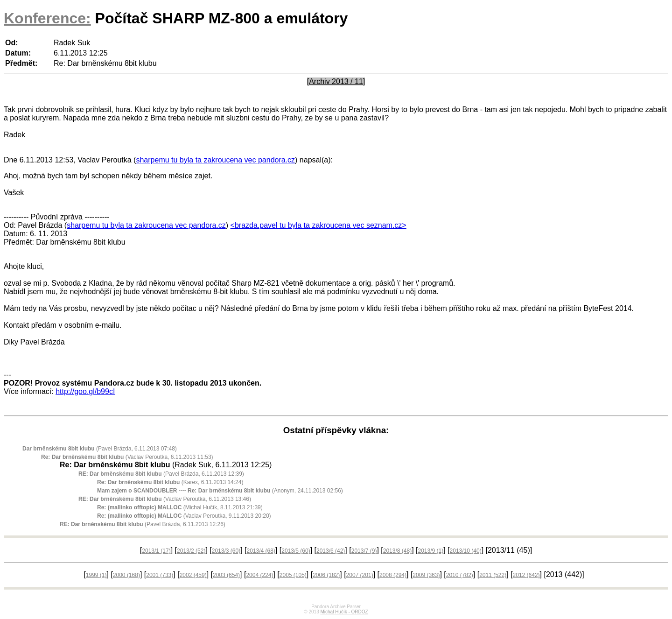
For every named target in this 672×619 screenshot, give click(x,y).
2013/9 (431, 551)
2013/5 (296, 551)
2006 (326, 575)
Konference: (47, 18)
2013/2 (191, 551)
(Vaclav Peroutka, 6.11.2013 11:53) (127, 457)
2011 (493, 575)
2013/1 (156, 551)
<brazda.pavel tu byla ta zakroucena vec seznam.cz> (318, 225)
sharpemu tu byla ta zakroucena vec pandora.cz (215, 160)
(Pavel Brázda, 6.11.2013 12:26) (143, 524)
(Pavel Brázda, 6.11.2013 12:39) (161, 474)
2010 (460, 575)
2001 (160, 575)
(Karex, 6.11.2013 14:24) (170, 482)
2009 (426, 575)
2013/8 (397, 551)
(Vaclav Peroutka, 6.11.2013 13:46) (165, 499)
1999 (96, 575)
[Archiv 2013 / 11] (336, 81)
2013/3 (226, 551)
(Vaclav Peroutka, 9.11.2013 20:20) (184, 516)
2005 (293, 575)
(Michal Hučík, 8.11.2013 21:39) (180, 507)
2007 (360, 575)
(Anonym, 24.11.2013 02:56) (220, 491)
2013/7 (364, 551)
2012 (526, 575)
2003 (226, 575)
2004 (259, 575)
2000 (126, 575)
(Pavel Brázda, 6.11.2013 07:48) (100, 449)
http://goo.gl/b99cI (85, 391)
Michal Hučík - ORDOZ (344, 612)
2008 (393, 575)
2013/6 (331, 551)
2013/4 (261, 551)
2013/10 (466, 551)
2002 (193, 575)
